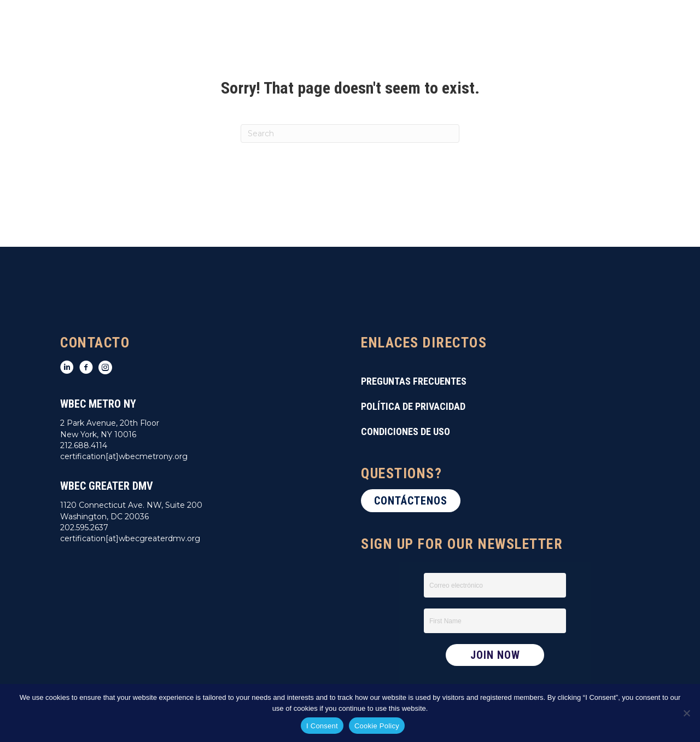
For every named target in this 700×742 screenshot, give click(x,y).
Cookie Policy (377, 726)
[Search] (350, 134)
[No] (686, 713)
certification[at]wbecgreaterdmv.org (130, 538)
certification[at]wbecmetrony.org (124, 456)
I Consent (322, 726)
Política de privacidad (413, 406)
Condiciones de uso (406, 431)
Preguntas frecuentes (414, 381)
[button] (411, 501)
